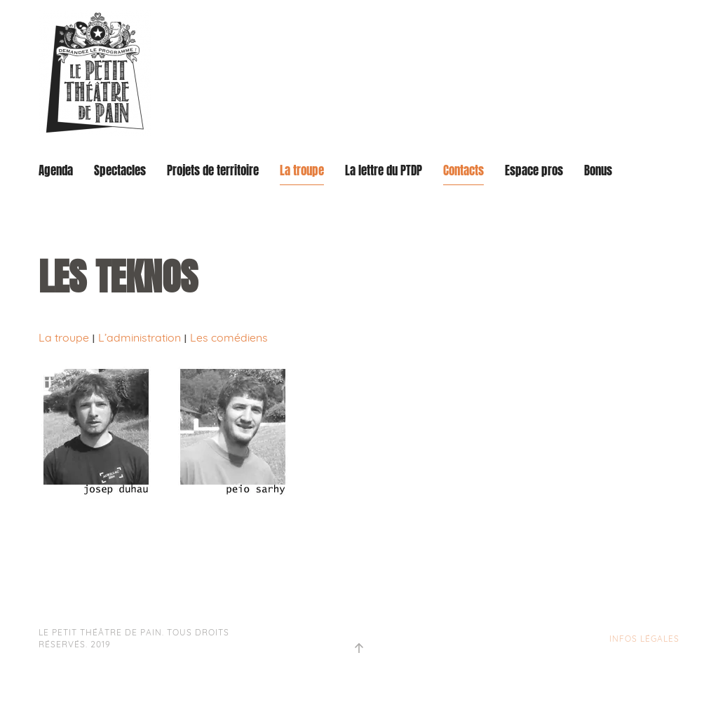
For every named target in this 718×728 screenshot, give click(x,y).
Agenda (56, 171)
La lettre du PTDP (384, 171)
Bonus (598, 171)
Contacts (463, 171)
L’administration (140, 337)
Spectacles (120, 171)
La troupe (302, 171)
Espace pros (534, 171)
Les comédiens (229, 337)
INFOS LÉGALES (644, 639)
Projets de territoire (213, 171)
